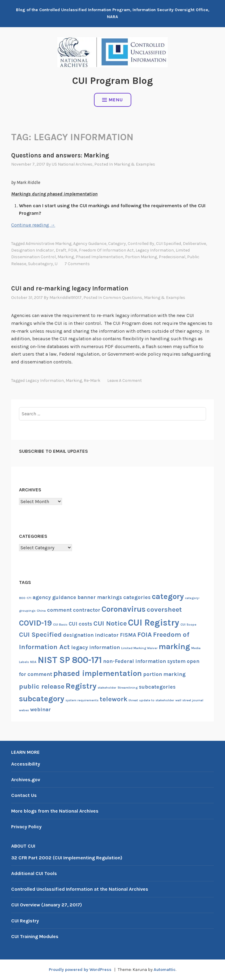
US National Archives (72, 164)
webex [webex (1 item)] (24, 710)
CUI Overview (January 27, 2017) (47, 905)
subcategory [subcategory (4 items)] (42, 699)
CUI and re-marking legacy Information (70, 288)
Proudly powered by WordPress (80, 970)
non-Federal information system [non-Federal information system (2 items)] (144, 661)
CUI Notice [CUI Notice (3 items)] (110, 623)
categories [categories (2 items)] (137, 597)
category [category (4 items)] (168, 596)
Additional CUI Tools (34, 873)
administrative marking (48, 244)
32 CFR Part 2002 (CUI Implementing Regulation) (67, 858)
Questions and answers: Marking (60, 155)
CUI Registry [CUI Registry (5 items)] (154, 623)
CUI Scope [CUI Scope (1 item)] (188, 625)
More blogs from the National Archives (55, 811)
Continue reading (33, 225)
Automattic (165, 970)
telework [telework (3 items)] (114, 699)
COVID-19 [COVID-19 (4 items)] (35, 623)
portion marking (141, 257)
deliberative (194, 244)
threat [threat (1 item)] (133, 700)
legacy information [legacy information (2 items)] (95, 647)
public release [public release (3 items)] (42, 687)
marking (66, 257)
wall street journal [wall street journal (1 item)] (189, 700)
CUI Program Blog (113, 81)
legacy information (155, 250)
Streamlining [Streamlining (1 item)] (128, 688)
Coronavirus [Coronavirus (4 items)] (123, 609)
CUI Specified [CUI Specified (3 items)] (40, 635)
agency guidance (90, 244)
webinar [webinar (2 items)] (41, 709)
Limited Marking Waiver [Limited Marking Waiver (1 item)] (139, 648)
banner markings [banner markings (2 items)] (100, 597)
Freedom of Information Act (106, 250)
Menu (113, 100)
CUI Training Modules (35, 936)
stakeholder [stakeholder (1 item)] (107, 688)
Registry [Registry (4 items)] (81, 686)
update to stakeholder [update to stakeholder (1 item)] (157, 700)
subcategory (41, 264)
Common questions (123, 298)
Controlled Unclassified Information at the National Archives (80, 889)
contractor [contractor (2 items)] (87, 610)
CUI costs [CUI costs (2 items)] (80, 624)
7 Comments (77, 264)
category (117, 244)
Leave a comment (125, 381)
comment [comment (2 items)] (59, 610)
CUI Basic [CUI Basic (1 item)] (60, 625)
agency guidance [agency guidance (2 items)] (54, 597)
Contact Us (24, 795)
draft (61, 250)
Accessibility (26, 764)
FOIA (73, 250)
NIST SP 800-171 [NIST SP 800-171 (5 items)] (70, 660)
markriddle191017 (66, 298)
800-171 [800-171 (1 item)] (25, 598)
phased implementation (99, 257)
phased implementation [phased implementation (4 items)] (98, 673)
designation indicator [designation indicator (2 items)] (91, 635)
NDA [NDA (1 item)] (33, 662)
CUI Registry (25, 921)
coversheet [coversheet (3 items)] (164, 610)
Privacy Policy (26, 827)
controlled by (141, 244)
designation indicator (33, 250)
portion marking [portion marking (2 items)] (164, 674)
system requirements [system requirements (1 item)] (82, 700)
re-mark (92, 381)
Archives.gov (26, 780)
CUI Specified (169, 244)
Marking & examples (134, 164)
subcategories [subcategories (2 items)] (157, 687)
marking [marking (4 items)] (174, 647)
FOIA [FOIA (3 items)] (145, 635)
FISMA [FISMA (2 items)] (128, 635)
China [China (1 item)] (41, 611)
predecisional (172, 257)
